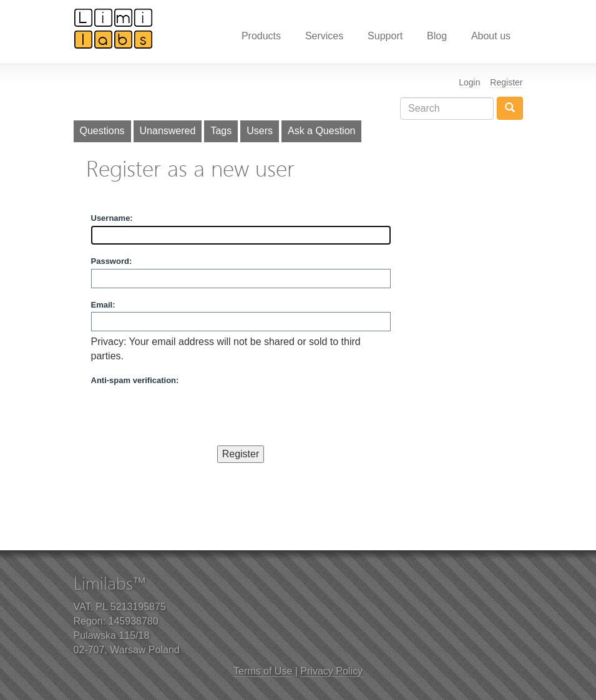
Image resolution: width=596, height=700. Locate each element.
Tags (221, 131)
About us (491, 36)
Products (261, 36)
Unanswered (168, 131)
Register (506, 82)
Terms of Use (263, 671)
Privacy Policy (331, 671)
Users (260, 131)
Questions (102, 131)
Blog (437, 36)
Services (324, 36)
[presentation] (186, 412)
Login (469, 82)
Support (385, 36)
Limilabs (114, 28)
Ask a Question (322, 131)
